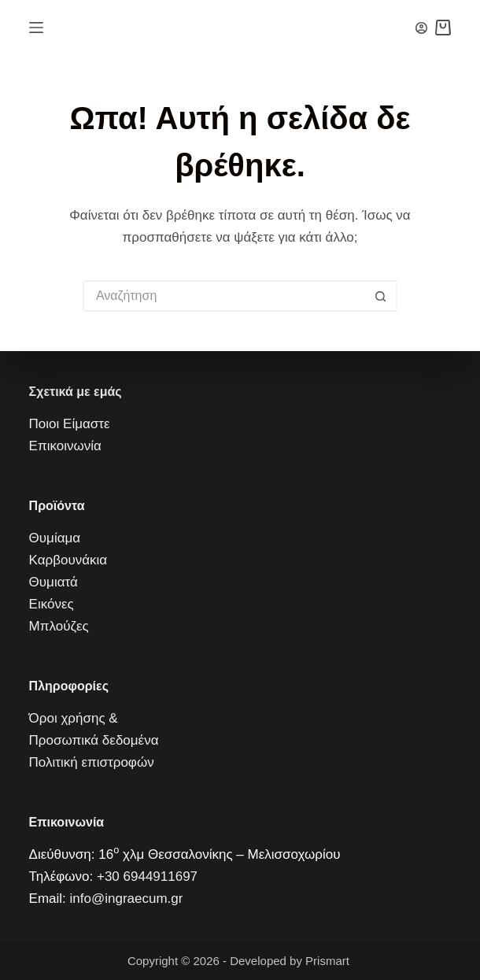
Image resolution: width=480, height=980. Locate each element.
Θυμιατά (54, 582)
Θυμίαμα (55, 538)
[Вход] (421, 28)
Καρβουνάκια (68, 560)
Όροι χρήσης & (74, 718)
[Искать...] (224, 296)
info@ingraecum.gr (127, 899)
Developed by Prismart (291, 961)
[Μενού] (36, 28)
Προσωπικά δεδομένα (94, 740)
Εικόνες (52, 604)
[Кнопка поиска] (382, 296)
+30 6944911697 (147, 876)
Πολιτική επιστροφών (92, 762)
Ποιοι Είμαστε (70, 424)
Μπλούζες (59, 626)
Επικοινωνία (65, 446)
